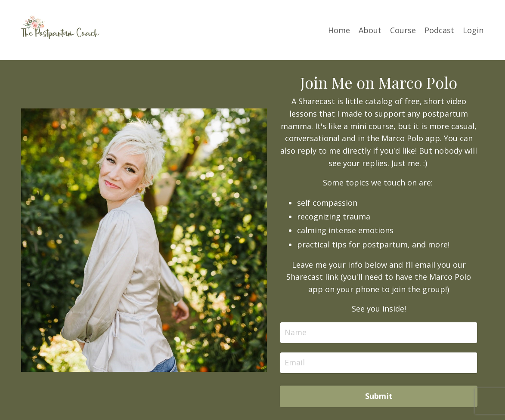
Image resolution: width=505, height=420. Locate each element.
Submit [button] (379, 396)
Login (473, 30)
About (370, 30)
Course (403, 30)
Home (339, 30)
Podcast (439, 30)
